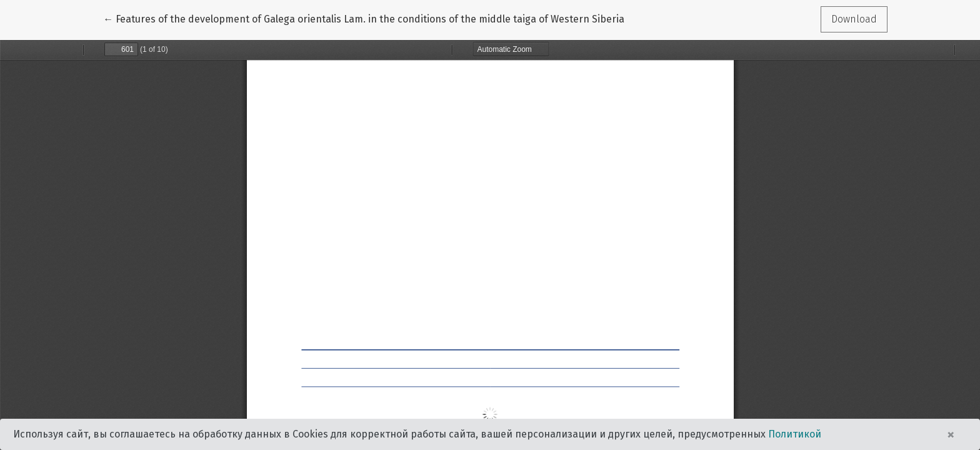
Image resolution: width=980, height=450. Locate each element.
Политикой (795, 434)
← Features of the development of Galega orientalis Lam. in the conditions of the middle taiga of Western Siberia (364, 18)
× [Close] (951, 434)
